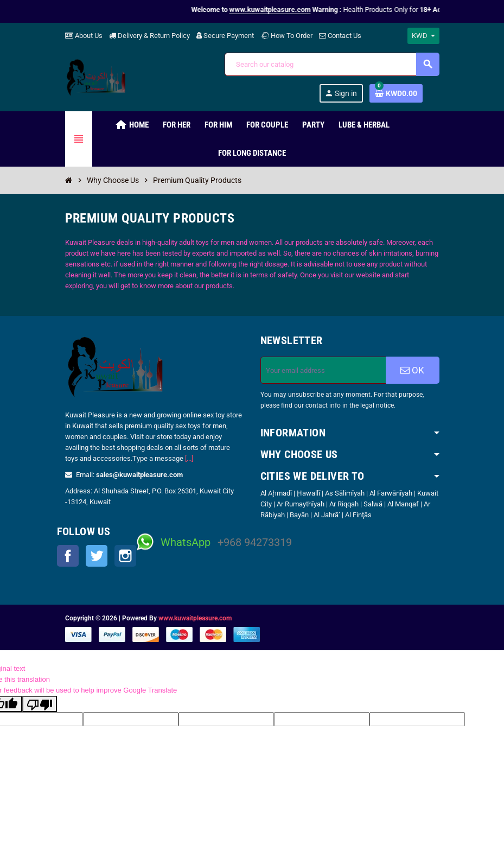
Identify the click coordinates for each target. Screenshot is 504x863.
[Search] (332, 64)
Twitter (97, 556)
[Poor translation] (40, 704)
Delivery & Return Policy (149, 36)
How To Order (286, 36)
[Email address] (323, 370)
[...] (189, 458)
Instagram (125, 556)
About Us (84, 36)
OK (412, 370)
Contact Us (340, 36)
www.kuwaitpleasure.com (195, 618)
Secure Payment (225, 36)
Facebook (68, 556)
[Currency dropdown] (423, 36)
